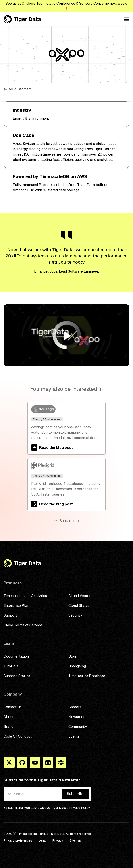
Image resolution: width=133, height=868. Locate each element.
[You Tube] (35, 763)
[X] (9, 763)
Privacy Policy (80, 808)
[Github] (22, 763)
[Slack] (61, 763)
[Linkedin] (48, 763)
